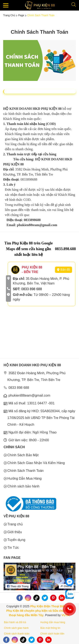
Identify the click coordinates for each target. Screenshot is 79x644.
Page (21, 15)
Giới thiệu (15, 532)
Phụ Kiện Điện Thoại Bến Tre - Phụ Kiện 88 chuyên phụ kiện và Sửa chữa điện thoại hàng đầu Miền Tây (39, 611)
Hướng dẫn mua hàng (53, 622)
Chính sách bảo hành (23, 486)
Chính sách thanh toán (17, 634)
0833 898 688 (32, 289)
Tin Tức (13, 548)
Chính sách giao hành (16, 628)
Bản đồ (64, 270)
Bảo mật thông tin (50, 628)
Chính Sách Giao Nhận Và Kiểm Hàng (36, 463)
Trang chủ (9, 15)
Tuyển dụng (16, 540)
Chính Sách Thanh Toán (41, 15)
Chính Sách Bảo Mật (23, 455)
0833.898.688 (65, 249)
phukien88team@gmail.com (29, 395)
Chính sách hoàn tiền (52, 634)
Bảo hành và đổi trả (15, 622)
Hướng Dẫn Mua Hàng (25, 478)
